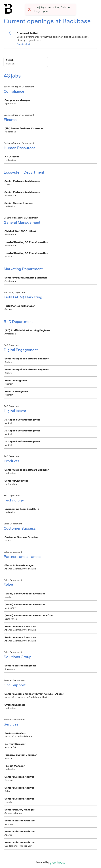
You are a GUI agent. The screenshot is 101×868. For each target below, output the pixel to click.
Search (10, 60)
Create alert (23, 44)
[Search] (26, 64)
